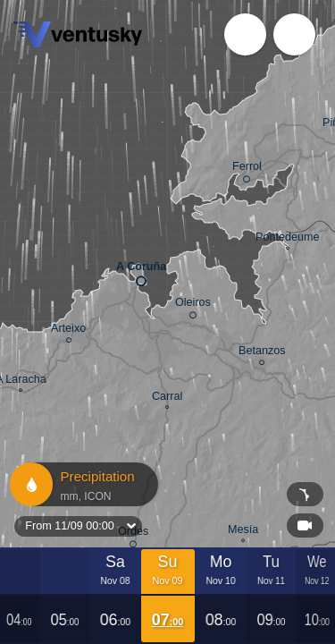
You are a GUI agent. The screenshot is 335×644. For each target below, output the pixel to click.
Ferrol (247, 169)
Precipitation (83, 484)
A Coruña (141, 271)
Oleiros (193, 305)
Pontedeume (287, 239)
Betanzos (262, 353)
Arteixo (68, 331)
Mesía (243, 532)
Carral (167, 398)
